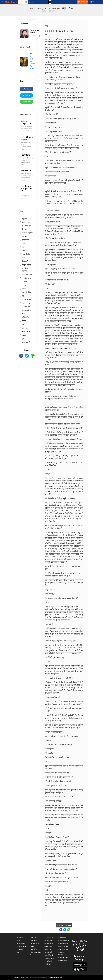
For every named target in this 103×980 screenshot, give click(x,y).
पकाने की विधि (26, 292)
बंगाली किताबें (49, 955)
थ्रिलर (24, 314)
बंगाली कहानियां (64, 949)
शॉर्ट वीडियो (34, 949)
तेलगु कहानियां (63, 960)
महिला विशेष (26, 254)
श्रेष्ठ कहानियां (35, 938)
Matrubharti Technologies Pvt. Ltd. (38, 977)
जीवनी (24, 289)
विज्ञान (24, 335)
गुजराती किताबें (49, 943)
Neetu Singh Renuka (34, 31)
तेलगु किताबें (49, 952)
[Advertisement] (27, 393)
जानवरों (24, 328)
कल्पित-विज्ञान (26, 317)
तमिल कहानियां (64, 957)
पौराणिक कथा (26, 307)
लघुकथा (24, 219)
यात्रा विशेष (25, 251)
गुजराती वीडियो (35, 943)
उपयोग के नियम (21, 946)
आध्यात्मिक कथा (27, 222)
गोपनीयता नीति (21, 943)
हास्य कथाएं (25, 240)
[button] (26, 2)
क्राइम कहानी (26, 342)
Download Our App (64, 925)
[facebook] (75, 945)
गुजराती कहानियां (64, 941)
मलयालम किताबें (50, 958)
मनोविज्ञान (25, 282)
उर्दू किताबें (48, 964)
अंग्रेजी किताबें (49, 938)
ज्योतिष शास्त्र (26, 332)
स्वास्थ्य (24, 285)
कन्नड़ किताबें (49, 961)
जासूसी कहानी (26, 265)
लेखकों (33, 946)
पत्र (23, 296)
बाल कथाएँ (25, 236)
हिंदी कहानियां (63, 938)
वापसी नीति (20, 949)
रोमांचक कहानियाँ (27, 275)
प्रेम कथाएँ (25, 261)
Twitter (26, 95)
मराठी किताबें (49, 946)
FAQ (19, 952)
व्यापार (24, 321)
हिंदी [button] (31, 2)
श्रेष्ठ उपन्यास (35, 941)
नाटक (24, 258)
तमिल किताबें (49, 949)
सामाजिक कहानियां (25, 270)
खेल (23, 324)
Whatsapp (26, 102)
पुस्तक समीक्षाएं (27, 310)
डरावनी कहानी (26, 300)
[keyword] (23, 2)
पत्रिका (24, 244)
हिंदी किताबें (49, 941)
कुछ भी (24, 339)
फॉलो (35, 36)
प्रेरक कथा (25, 229)
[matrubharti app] (50, 2)
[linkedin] (82, 949)
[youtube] (78, 949)
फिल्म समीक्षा (26, 303)
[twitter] (84, 945)
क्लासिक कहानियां (27, 233)
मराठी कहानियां (64, 943)
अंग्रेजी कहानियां (64, 946)
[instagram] (79, 945)
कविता (24, 247)
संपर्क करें (20, 941)
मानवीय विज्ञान (26, 278)
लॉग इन (92, 2)
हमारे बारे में (20, 938)
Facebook (26, 89)
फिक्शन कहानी (27, 226)
